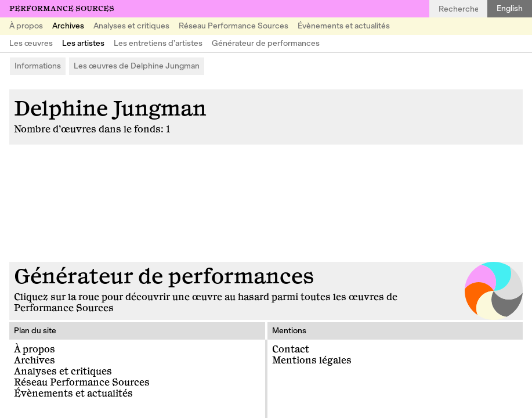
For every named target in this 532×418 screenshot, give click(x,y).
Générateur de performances (266, 43)
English (510, 8)
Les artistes (83, 43)
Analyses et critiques (131, 26)
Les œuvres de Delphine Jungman (137, 66)
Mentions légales (312, 361)
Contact (291, 349)
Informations (38, 66)
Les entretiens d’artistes (158, 43)
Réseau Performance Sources (234, 26)
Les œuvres (31, 43)
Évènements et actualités (344, 26)
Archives (68, 26)
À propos (26, 26)
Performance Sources (62, 9)
